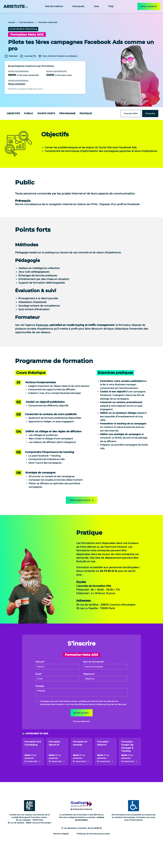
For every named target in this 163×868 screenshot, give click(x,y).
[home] (16, 6)
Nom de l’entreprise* (94, 662)
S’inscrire (150, 114)
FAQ (111, 6)
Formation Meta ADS (48, 22)
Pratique (86, 113)
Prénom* (40, 662)
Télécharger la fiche (80, 500)
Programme (67, 113)
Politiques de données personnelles (93, 834)
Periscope (42, 325)
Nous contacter (149, 6)
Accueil (12, 22)
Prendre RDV (131, 114)
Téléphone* (89, 674)
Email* (39, 674)
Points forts (46, 113)
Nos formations (54, 6)
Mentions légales (61, 834)
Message (40, 686)
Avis (96, 6)
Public (29, 113)
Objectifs (13, 113)
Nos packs (78, 6)
